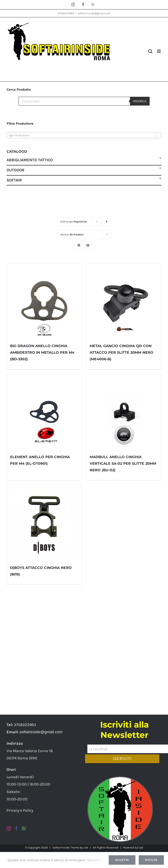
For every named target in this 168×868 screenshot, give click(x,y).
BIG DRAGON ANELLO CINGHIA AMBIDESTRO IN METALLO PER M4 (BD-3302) (42, 352)
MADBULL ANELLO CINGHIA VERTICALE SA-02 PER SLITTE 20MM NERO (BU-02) (123, 464)
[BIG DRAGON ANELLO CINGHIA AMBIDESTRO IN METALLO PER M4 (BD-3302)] (44, 301)
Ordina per (73, 222)
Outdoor (16, 170)
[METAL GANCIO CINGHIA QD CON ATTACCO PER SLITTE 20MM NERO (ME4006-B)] (124, 301)
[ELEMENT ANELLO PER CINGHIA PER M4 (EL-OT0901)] (44, 412)
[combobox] (84, 135)
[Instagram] (9, 829)
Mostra (72, 235)
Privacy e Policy (20, 810)
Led (86, 847)
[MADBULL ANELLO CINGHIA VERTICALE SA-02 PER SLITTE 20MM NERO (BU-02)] (124, 412)
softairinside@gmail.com (94, 13)
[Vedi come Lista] (88, 245)
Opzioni (94, 860)
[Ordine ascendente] (107, 222)
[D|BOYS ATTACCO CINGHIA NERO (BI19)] (44, 523)
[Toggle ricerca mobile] (150, 51)
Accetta (122, 860)
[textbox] (84, 135)
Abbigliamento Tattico (30, 160)
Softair (14, 180)
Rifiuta (151, 860)
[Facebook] (16, 829)
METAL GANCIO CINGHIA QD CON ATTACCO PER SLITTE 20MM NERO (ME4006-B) (122, 352)
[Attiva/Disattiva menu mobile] (159, 51)
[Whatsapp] (24, 829)
